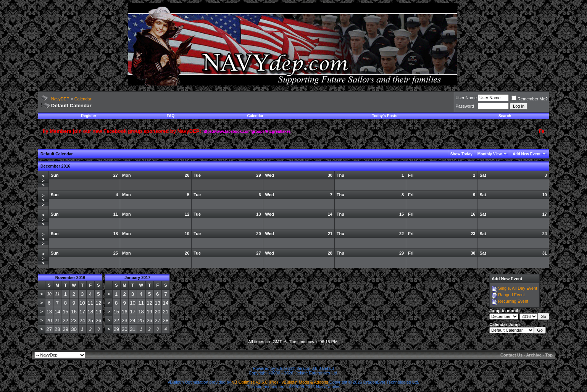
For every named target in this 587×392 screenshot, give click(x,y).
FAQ (171, 116)
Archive (534, 355)
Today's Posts (385, 116)
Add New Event (527, 154)
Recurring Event (513, 301)
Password (464, 106)
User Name (466, 98)
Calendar (83, 99)
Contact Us (511, 355)
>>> (43, 181)
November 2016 (70, 277)
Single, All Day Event (518, 288)
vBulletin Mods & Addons (305, 382)
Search (505, 116)
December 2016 (55, 166)
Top (549, 355)
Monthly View (490, 154)
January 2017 (137, 277)
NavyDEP (60, 99)
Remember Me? (530, 99)
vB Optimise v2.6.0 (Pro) (255, 382)
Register (89, 116)
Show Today (461, 154)
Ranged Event (511, 295)
